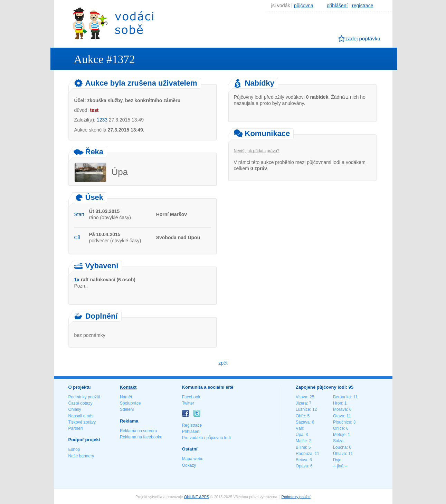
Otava (339, 416)
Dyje (337, 460)
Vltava (301, 397)
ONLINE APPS (197, 497)
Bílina (301, 447)
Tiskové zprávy (82, 422)
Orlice (338, 428)
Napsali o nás (81, 416)
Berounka (342, 397)
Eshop (74, 449)
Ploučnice (342, 422)
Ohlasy (75, 409)
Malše (301, 441)
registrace (363, 6)
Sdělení (127, 409)
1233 (102, 120)
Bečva (301, 460)
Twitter (188, 403)
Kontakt (128, 387)
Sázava (303, 422)
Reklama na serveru (138, 431)
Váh (299, 428)
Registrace (192, 425)
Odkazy (189, 465)
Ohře (300, 416)
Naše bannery (81, 456)
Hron (338, 403)
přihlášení (337, 6)
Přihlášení (191, 432)
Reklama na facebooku (141, 437)
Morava (340, 409)
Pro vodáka (193, 438)
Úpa (300, 435)
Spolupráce (130, 403)
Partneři (76, 428)
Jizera (301, 403)
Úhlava (339, 454)
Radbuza (304, 454)
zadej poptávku (363, 38)
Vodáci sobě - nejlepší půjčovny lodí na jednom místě (113, 23)
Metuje (339, 435)
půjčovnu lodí (219, 438)
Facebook (191, 397)
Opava (302, 466)
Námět (126, 397)
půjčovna (304, 6)
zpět (223, 363)
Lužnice (303, 409)
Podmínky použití (84, 397)
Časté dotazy (80, 403)
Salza (338, 441)
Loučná (340, 447)
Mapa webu (193, 459)
